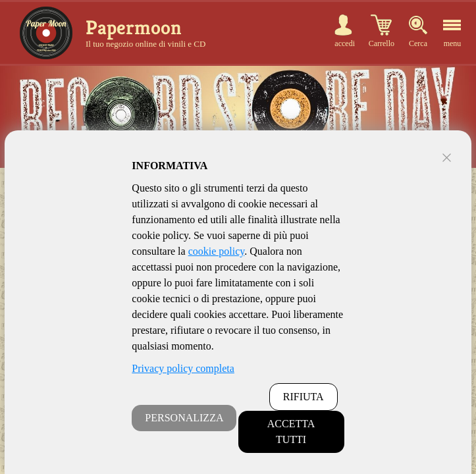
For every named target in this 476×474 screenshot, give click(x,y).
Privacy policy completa (183, 368)
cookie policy (217, 251)
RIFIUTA (304, 397)
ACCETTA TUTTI (291, 432)
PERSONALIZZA (184, 418)
